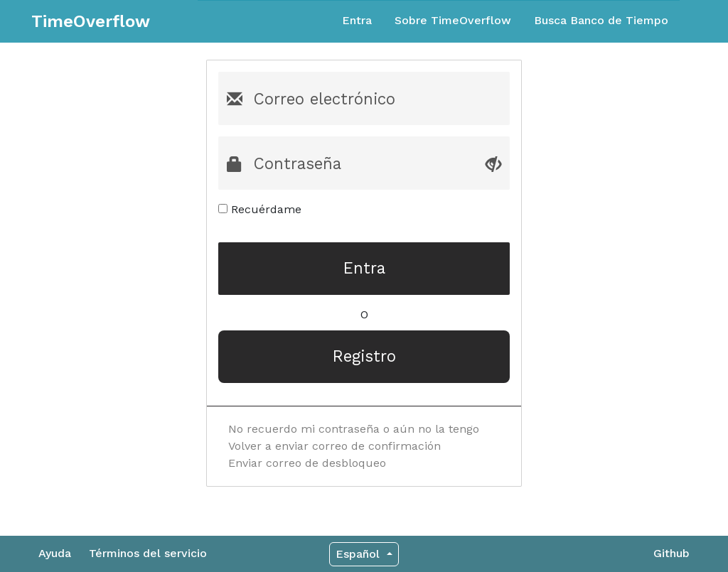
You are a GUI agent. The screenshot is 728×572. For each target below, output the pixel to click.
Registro (364, 356)
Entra (357, 20)
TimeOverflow (91, 21)
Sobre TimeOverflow (453, 20)
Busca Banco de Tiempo (601, 20)
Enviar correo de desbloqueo (307, 463)
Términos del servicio (148, 553)
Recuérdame (260, 209)
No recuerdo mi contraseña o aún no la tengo (354, 429)
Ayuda (55, 553)
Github (671, 553)
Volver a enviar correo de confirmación (334, 446)
